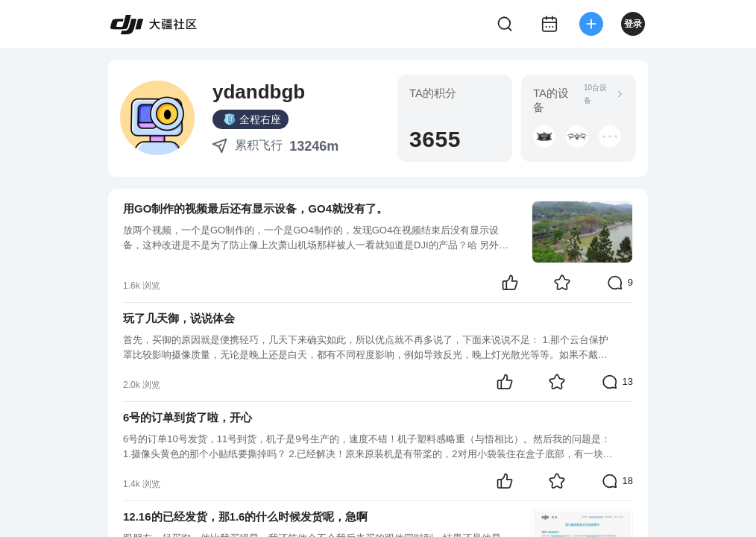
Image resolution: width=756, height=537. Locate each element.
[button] (544, 136)
